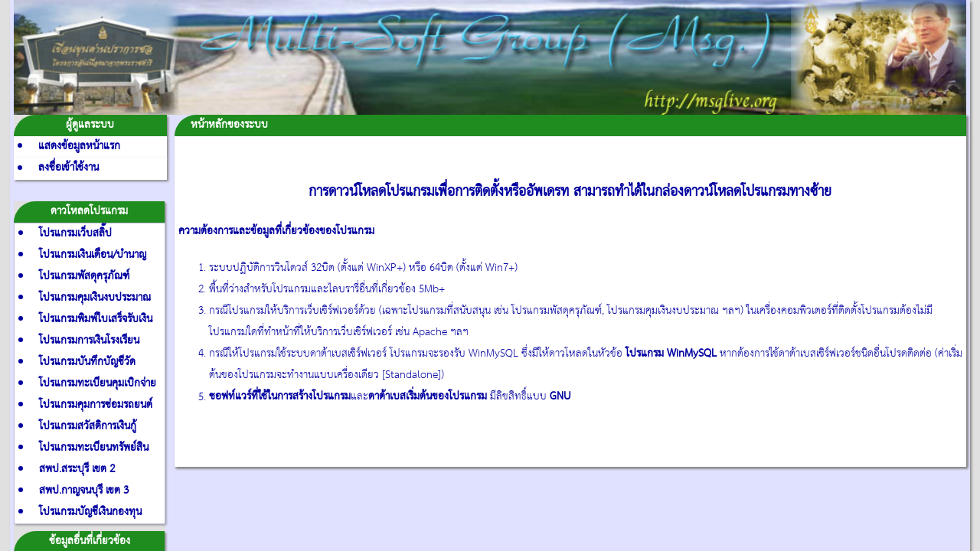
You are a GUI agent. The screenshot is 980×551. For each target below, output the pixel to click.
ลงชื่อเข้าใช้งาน (69, 168)
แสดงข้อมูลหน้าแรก (79, 147)
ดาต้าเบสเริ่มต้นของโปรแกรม (428, 397)
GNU (560, 397)
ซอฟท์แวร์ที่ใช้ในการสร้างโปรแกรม (280, 397)
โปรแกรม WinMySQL (671, 354)
